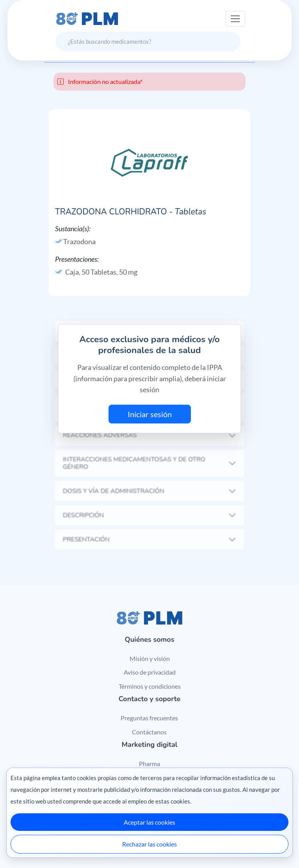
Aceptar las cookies (149, 822)
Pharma (149, 764)
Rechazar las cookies (149, 844)
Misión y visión (150, 658)
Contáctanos (149, 732)
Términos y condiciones (150, 686)
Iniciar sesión (150, 414)
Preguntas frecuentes (149, 718)
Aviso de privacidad (150, 672)
